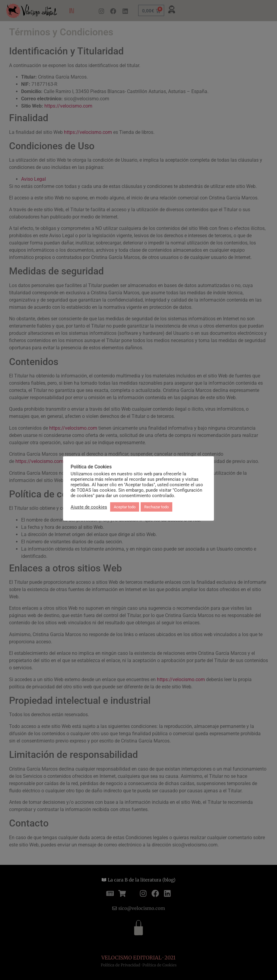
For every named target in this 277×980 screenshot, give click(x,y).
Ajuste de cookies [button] (89, 507)
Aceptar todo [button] (125, 507)
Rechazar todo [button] (156, 507)
